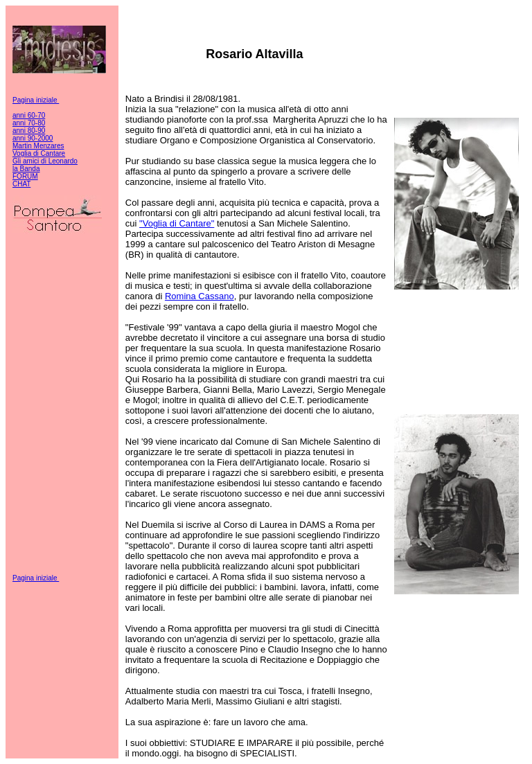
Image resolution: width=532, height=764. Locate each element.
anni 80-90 (29, 131)
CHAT (21, 184)
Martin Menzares (38, 146)
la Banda (26, 169)
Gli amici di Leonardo (45, 161)
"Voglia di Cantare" (177, 223)
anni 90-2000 (33, 138)
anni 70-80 (29, 123)
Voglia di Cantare (39, 153)
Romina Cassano (199, 296)
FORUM (25, 176)
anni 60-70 (29, 115)
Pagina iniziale (36, 100)
